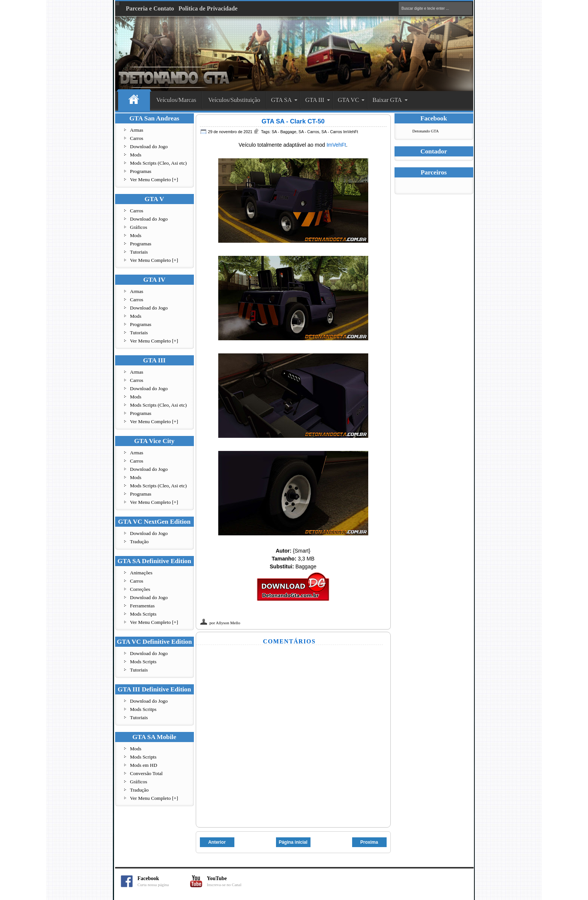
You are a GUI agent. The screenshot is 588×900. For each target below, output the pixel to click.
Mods (136, 155)
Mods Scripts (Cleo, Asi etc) (158, 163)
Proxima (369, 842)
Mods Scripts (143, 614)
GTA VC (349, 100)
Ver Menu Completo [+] (154, 180)
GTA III (315, 100)
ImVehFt (336, 145)
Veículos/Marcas (176, 100)
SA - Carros (309, 132)
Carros (137, 138)
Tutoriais (139, 252)
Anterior (217, 842)
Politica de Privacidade (208, 8)
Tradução (139, 542)
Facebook (164, 881)
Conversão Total (146, 773)
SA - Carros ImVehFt (340, 132)
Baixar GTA (387, 100)
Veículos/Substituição (234, 100)
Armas (137, 130)
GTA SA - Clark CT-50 (293, 121)
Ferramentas (142, 606)
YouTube (233, 881)
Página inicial (293, 842)
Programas (141, 171)
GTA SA (281, 100)
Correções (140, 589)
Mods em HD (144, 765)
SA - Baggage (284, 132)
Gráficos (139, 227)
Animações (141, 573)
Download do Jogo (149, 146)
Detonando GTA (426, 131)
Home (134, 100)
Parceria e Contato (150, 8)
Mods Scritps (143, 709)
